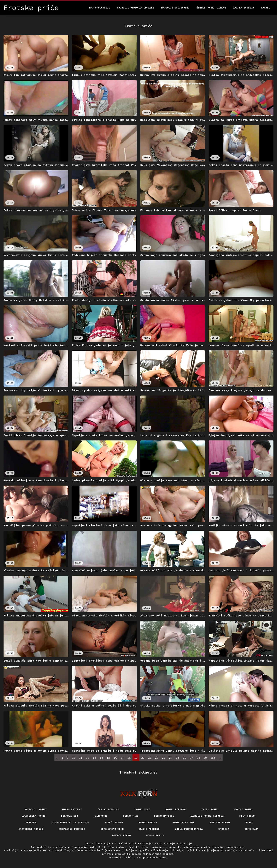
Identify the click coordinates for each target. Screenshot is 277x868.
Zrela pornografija (189, 829)
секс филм (252, 829)
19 (136, 758)
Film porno (247, 816)
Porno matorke (72, 809)
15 (108, 758)
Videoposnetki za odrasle (70, 822)
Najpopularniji (100, 8)
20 (143, 758)
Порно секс (142, 809)
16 (115, 758)
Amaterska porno (34, 816)
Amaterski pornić (31, 829)
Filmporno (101, 816)
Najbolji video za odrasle (135, 8)
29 (205, 758)
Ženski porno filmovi (211, 8)
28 (198, 758)
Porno (249, 822)
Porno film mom (183, 822)
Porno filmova (176, 809)
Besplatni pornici (72, 829)
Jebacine (30, 822)
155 (213, 758)
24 (171, 758)
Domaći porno (114, 822)
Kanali (266, 8)
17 (122, 758)
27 (191, 758)
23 (164, 758)
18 (129, 758)
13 (94, 758)
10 (74, 758)
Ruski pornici (149, 829)
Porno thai (131, 816)
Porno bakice (148, 822)
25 (177, 758)
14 (101, 758)
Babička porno (220, 822)
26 (184, 758)
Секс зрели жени (112, 829)
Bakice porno (243, 809)
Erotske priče (123, 857)
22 (157, 758)
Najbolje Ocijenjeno (175, 8)
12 (88, 758)
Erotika (224, 829)
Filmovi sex (70, 816)
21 (150, 758)
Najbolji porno (35, 809)
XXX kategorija (244, 8)
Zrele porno (210, 809)
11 (80, 758)
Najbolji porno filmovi (207, 816)
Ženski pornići (108, 809)
